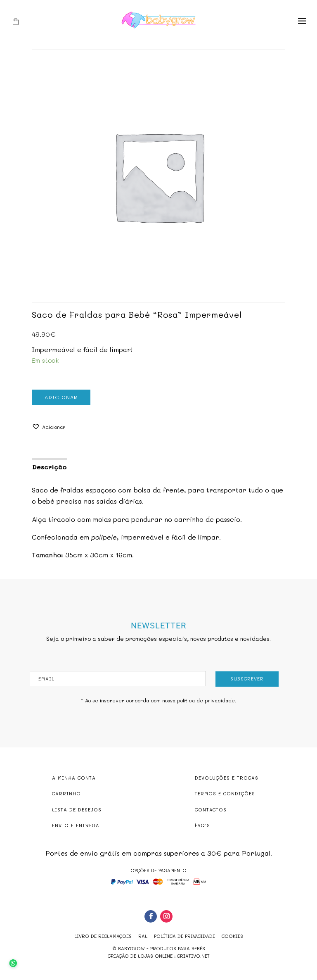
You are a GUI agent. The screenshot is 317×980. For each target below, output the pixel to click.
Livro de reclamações (103, 936)
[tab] (49, 466)
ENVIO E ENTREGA (76, 825)
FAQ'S (202, 825)
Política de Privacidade (185, 936)
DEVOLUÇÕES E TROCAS (227, 778)
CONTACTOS (211, 810)
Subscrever (247, 679)
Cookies (232, 936)
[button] (48, 427)
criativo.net (193, 956)
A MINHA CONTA (74, 778)
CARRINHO (66, 793)
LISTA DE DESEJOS (77, 810)
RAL (143, 936)
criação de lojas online (140, 956)
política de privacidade (206, 700)
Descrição (50, 467)
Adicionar (61, 397)
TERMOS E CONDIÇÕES (225, 793)
